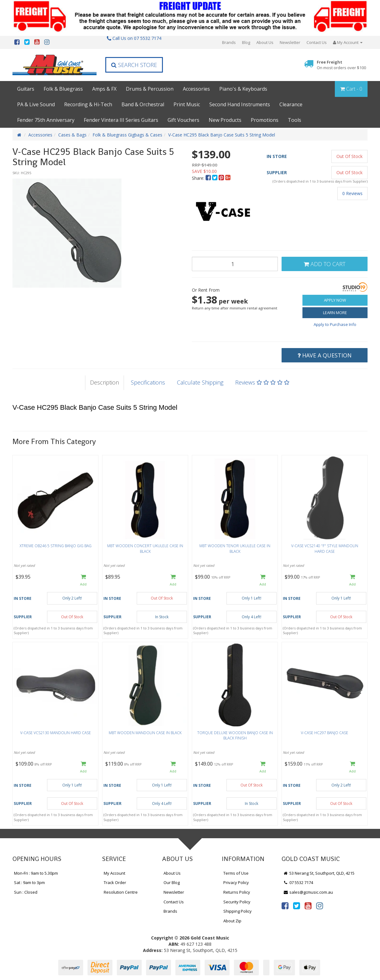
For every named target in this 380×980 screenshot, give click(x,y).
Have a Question (325, 355)
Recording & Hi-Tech (88, 104)
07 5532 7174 (298, 882)
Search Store (134, 65)
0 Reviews (352, 193)
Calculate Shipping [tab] (200, 382)
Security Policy (237, 902)
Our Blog (172, 882)
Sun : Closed (26, 892)
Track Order (115, 882)
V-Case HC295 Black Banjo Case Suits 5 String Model (222, 135)
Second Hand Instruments (240, 104)
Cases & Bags (72, 135)
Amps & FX (104, 89)
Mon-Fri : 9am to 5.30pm (36, 873)
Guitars (26, 89)
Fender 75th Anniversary (46, 120)
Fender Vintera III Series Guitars (121, 120)
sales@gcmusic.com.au (308, 892)
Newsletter (290, 42)
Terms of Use (236, 873)
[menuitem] (209, 178)
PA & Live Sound (36, 104)
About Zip (232, 921)
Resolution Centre (121, 892)
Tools (294, 120)
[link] (285, 906)
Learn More (335, 313)
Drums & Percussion (150, 89)
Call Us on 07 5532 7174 (134, 38)
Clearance (291, 104)
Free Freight (341, 65)
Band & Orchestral (143, 104)
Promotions (265, 120)
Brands (229, 42)
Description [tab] (104, 382)
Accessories (196, 89)
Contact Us (317, 42)
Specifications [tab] (148, 382)
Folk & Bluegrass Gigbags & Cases (127, 135)
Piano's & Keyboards (243, 89)
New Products (225, 120)
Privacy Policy (236, 882)
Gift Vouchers (183, 120)
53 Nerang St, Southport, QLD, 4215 (319, 873)
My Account (114, 873)
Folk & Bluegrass (63, 89)
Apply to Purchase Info (335, 324)
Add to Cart (325, 264)
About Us (265, 42)
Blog (246, 42)
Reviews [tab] (262, 382)
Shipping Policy (237, 911)
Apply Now (335, 300)
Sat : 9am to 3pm (29, 882)
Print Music (187, 104)
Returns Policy (237, 892)
